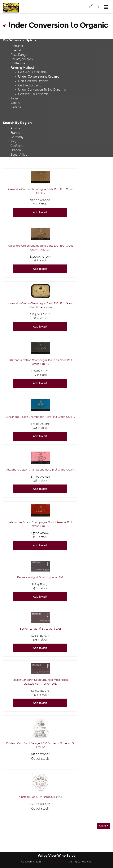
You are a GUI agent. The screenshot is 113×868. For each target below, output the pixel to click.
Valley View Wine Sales (55, 862)
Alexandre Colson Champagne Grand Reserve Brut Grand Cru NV (41, 524)
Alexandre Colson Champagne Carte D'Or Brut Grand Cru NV (41, 191)
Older (104, 826)
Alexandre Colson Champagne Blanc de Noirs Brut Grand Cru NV (41, 362)
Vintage (16, 107)
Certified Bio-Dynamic (33, 94)
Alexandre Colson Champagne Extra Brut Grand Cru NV (41, 417)
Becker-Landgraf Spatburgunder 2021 (41, 577)
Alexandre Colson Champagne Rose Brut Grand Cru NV (41, 470)
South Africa (19, 155)
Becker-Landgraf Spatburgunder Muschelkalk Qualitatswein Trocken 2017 (41, 682)
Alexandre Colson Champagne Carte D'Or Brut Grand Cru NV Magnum (41, 248)
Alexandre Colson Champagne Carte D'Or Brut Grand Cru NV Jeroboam (41, 305)
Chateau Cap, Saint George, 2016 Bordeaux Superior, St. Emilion (41, 745)
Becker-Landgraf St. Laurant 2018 (41, 629)
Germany (17, 137)
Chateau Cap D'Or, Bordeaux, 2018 (41, 797)
